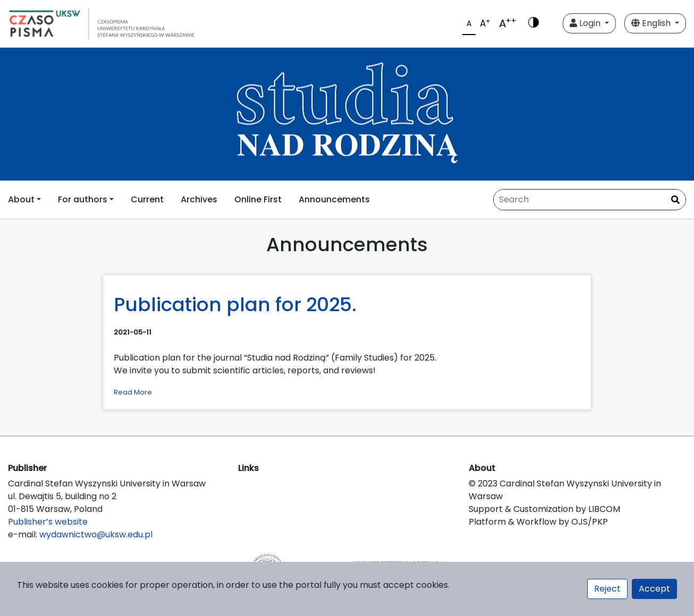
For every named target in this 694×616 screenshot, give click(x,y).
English (652, 23)
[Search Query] (590, 200)
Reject (607, 589)
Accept (654, 589)
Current (147, 199)
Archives (199, 199)
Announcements (334, 199)
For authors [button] (83, 199)
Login (586, 23)
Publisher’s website (48, 522)
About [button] (21, 199)
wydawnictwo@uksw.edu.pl (96, 534)
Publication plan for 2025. (235, 305)
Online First (258, 199)
